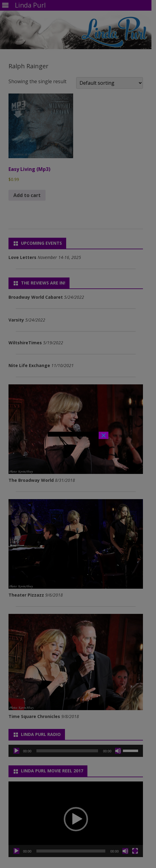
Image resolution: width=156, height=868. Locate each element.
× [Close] (103, 435)
